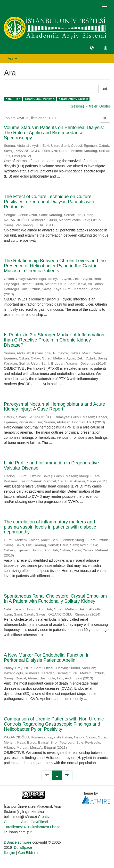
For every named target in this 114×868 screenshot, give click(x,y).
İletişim (10, 853)
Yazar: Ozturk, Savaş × (73, 99)
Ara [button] (12, 58)
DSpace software (18, 842)
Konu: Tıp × (13, 99)
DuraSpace (23, 847)
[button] (92, 47)
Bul (104, 89)
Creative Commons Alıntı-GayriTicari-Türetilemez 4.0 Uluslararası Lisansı (33, 822)
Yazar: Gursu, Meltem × (40, 99)
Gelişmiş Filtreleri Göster (90, 106)
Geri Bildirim (28, 853)
